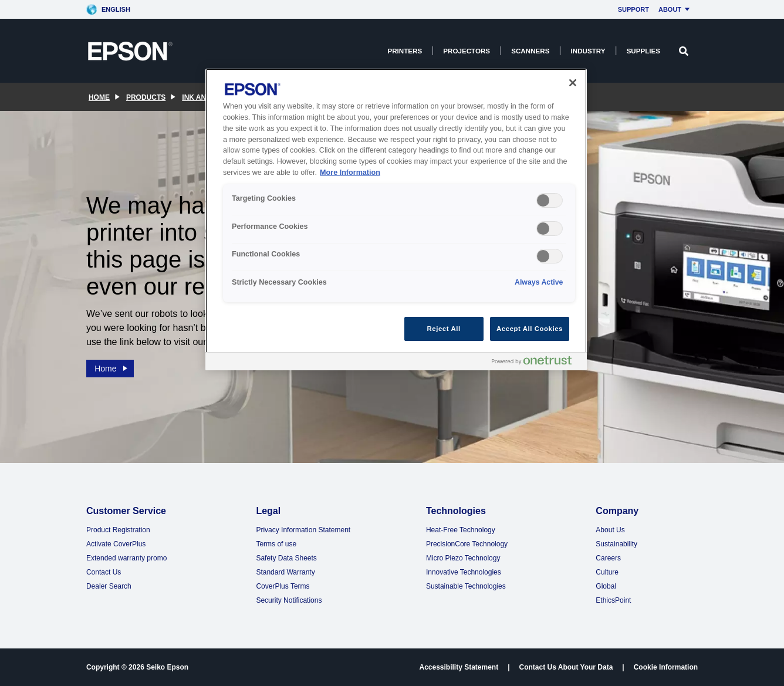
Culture (607, 572)
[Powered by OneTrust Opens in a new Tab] (536, 363)
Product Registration (118, 530)
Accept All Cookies (530, 329)
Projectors (467, 51)
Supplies (643, 51)
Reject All (444, 329)
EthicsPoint (613, 600)
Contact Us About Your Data (566, 667)
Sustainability (616, 544)
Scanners (530, 51)
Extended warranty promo (126, 558)
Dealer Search (109, 586)
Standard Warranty (285, 572)
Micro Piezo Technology (463, 558)
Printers (405, 51)
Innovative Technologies (464, 572)
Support (633, 9)
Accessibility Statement (459, 667)
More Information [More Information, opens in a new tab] (350, 173)
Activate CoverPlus (116, 544)
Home (111, 366)
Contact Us (104, 572)
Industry (588, 51)
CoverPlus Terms (283, 586)
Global (606, 586)
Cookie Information (666, 667)
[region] (396, 220)
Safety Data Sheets (286, 558)
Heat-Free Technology (461, 530)
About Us (610, 530)
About (676, 9)
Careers (608, 558)
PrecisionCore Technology (467, 544)
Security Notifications (289, 600)
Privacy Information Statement (303, 530)
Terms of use (276, 544)
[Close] (573, 83)
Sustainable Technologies (466, 586)
